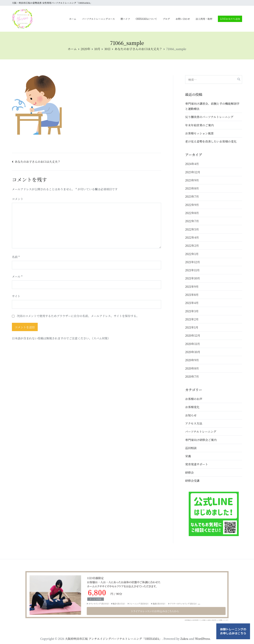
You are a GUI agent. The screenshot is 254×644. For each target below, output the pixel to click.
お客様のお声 (194, 399)
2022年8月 (192, 213)
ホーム (73, 19)
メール (17, 276)
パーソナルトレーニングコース (98, 19)
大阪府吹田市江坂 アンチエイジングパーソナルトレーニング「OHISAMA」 (114, 639)
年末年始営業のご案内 (199, 125)
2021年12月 (192, 262)
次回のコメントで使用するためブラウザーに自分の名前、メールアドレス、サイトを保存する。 (78, 316)
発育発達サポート (197, 464)
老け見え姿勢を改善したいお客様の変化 (211, 141)
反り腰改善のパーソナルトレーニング (209, 117)
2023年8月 (192, 188)
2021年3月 (192, 311)
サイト (16, 296)
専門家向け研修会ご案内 (201, 440)
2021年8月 (192, 295)
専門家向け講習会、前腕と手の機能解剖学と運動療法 (212, 106)
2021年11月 (192, 270)
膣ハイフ (125, 19)
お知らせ (191, 415)
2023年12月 (193, 172)
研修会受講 (192, 481)
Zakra (184, 639)
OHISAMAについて (146, 19)
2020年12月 (193, 335)
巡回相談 (191, 448)
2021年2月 (192, 319)
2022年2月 (192, 245)
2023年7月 (192, 196)
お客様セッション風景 (199, 133)
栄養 (188, 456)
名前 (16, 257)
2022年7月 (192, 221)
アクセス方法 (194, 423)
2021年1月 (192, 327)
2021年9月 (192, 286)
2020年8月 (192, 368)
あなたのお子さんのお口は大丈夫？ (38, 161)
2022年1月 (192, 254)
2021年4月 (192, 303)
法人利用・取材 (204, 19)
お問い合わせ (183, 19)
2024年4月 (192, 164)
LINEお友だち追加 (230, 19)
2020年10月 (193, 352)
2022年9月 (192, 205)
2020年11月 (192, 344)
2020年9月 (192, 360)
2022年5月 (192, 229)
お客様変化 (192, 407)
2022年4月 (192, 237)
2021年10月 (192, 278)
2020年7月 (192, 376)
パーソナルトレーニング (201, 431)
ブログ (166, 19)
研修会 (189, 472)
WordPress (203, 639)
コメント (18, 199)
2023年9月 (192, 180)
